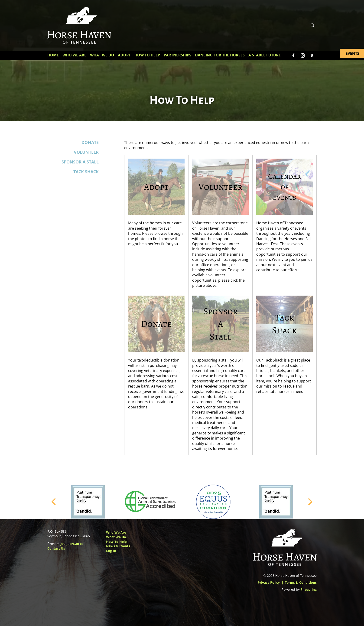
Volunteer (86, 152)
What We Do (102, 55)
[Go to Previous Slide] (54, 502)
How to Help (116, 542)
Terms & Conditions (301, 582)
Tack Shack (86, 172)
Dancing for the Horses (220, 55)
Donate (90, 142)
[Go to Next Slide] (310, 502)
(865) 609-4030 (71, 544)
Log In (111, 551)
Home (53, 55)
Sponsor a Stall (80, 162)
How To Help (147, 55)
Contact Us (56, 548)
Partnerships (177, 55)
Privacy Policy (269, 582)
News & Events (118, 546)
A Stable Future (265, 55)
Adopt (124, 55)
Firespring (309, 589)
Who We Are (74, 55)
